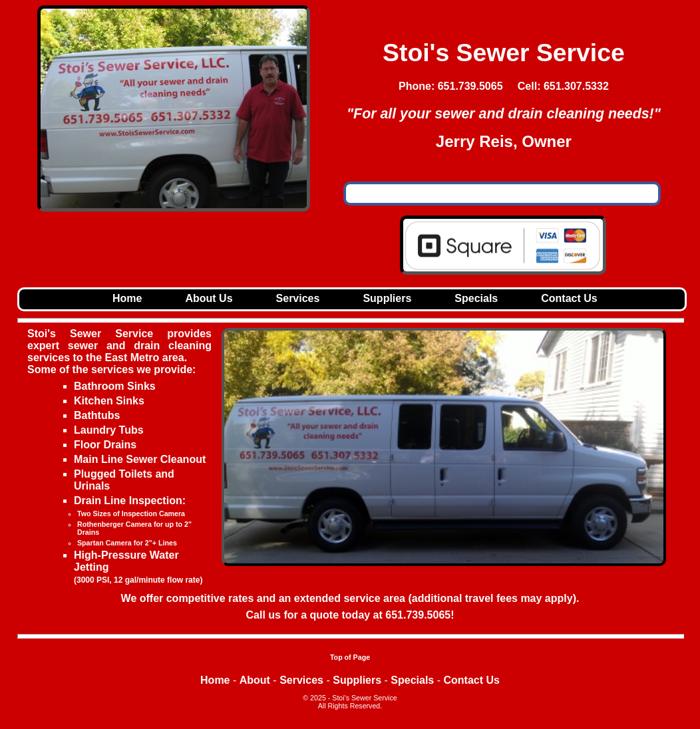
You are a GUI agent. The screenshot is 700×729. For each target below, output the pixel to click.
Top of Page (350, 657)
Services (298, 298)
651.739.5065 (418, 615)
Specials (476, 298)
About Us (209, 298)
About (255, 680)
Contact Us (569, 298)
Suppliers (387, 298)
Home (127, 298)
